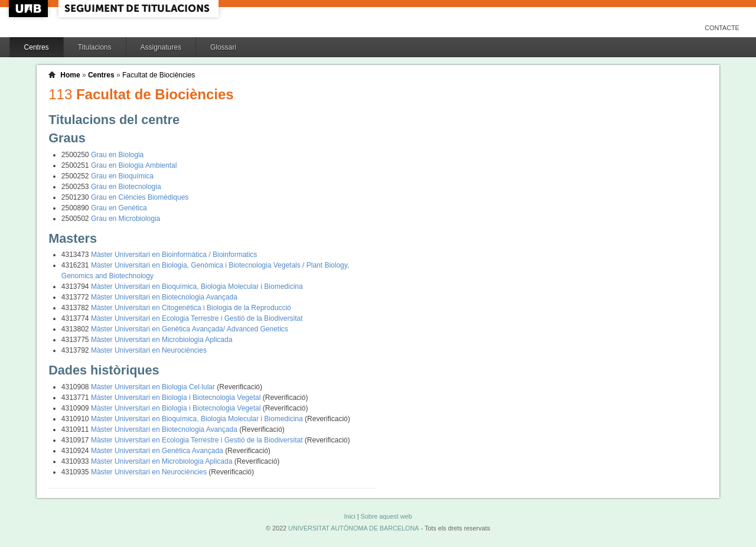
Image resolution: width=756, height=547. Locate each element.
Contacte (722, 28)
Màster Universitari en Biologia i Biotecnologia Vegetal (177, 398)
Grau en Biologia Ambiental (134, 165)
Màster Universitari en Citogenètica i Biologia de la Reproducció (191, 308)
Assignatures (161, 47)
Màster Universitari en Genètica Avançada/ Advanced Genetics (190, 329)
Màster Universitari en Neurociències (149, 350)
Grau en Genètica (119, 208)
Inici (349, 516)
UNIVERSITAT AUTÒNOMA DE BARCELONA (353, 528)
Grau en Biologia (117, 155)
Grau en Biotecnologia (126, 187)
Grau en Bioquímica (122, 176)
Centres (37, 47)
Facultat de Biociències (159, 75)
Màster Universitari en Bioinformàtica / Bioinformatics (174, 255)
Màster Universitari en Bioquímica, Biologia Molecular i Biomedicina (197, 286)
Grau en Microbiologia (126, 219)
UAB (30, 9)
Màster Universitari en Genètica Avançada (158, 451)
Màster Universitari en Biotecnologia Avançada (164, 297)
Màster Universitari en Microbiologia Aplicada (162, 340)
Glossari (223, 47)
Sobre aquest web (386, 516)
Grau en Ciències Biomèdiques (140, 197)
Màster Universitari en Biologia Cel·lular (154, 387)
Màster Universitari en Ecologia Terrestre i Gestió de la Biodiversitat (197, 318)
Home (70, 75)
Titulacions (95, 47)
